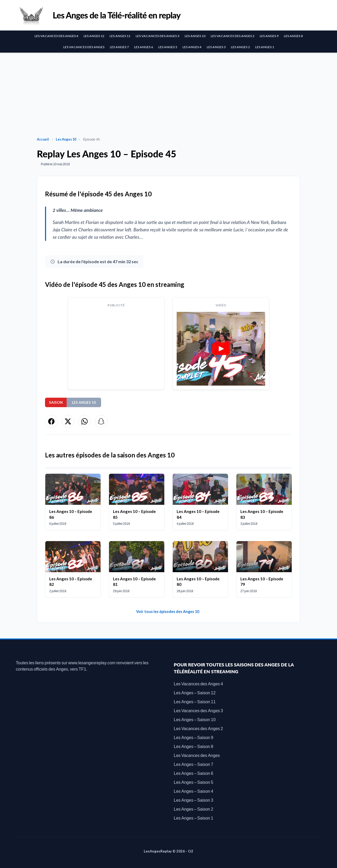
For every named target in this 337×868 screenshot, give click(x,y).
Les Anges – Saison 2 (194, 809)
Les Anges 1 (265, 47)
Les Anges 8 (293, 36)
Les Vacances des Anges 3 (157, 36)
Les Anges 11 (120, 36)
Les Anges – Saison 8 (194, 746)
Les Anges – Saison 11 (195, 702)
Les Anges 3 (216, 47)
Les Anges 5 (168, 47)
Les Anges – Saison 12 (195, 693)
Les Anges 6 (143, 47)
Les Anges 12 (94, 36)
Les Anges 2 (240, 47)
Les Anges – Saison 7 (194, 764)
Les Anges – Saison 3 (194, 800)
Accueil (43, 139)
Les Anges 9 (269, 36)
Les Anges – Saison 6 (194, 773)
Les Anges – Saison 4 (194, 791)
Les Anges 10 (195, 36)
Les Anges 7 (119, 47)
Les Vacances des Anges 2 (232, 36)
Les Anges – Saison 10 (195, 719)
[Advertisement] (168, 92)
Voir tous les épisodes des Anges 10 (168, 612)
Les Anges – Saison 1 (194, 818)
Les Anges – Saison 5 (194, 782)
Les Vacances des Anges (84, 47)
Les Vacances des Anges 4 (56, 36)
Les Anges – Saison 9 (194, 737)
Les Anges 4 (192, 47)
